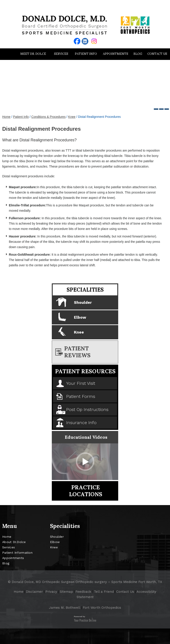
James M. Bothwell (65, 608)
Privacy (51, 592)
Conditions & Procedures (49, 117)
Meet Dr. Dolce (33, 54)
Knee (72, 117)
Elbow (80, 317)
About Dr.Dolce (14, 542)
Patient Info (86, 54)
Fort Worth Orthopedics (102, 608)
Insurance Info (81, 423)
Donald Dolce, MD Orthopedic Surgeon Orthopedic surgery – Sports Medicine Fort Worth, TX (87, 582)
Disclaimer (34, 592)
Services (61, 54)
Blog (138, 54)
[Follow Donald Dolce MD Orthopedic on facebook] (77, 41)
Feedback (83, 592)
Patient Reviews (77, 352)
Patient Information (17, 553)
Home (8, 54)
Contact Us (157, 54)
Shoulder (83, 302)
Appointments (116, 54)
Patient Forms (81, 396)
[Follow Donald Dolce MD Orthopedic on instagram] (94, 41)
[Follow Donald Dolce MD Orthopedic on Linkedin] (85, 41)
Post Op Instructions (87, 409)
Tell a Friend (104, 592)
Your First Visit (81, 383)
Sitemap (66, 592)
